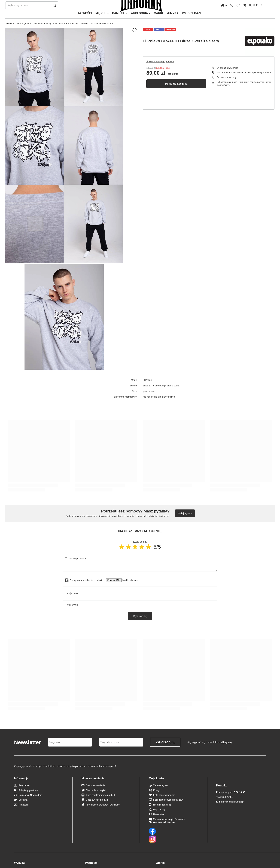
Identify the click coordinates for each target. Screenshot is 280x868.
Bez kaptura (61, 30)
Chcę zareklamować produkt (100, 802)
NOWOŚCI (85, 20)
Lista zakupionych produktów (168, 807)
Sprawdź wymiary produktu (160, 68)
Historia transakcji (162, 812)
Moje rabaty (159, 817)
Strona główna (24, 30)
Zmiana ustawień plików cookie (169, 826)
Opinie (160, 847)
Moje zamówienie (93, 785)
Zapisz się (165, 749)
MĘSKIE (101, 20)
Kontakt (221, 785)
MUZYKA (172, 20)
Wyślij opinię (140, 623)
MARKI (158, 20)
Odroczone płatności (227, 89)
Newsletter (159, 821)
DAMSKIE (119, 20)
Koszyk (157, 797)
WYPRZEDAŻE (192, 20)
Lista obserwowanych (164, 802)
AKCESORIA (139, 20)
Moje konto (156, 785)
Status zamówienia (95, 792)
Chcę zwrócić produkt (97, 807)
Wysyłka (20, 847)
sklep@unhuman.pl (230, 802)
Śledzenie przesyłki (96, 797)
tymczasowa (149, 398)
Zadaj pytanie (185, 521)
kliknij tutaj (227, 749)
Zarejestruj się (160, 792)
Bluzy (49, 30)
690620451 (224, 797)
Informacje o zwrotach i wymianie (103, 812)
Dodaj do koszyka (176, 91)
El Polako (147, 387)
